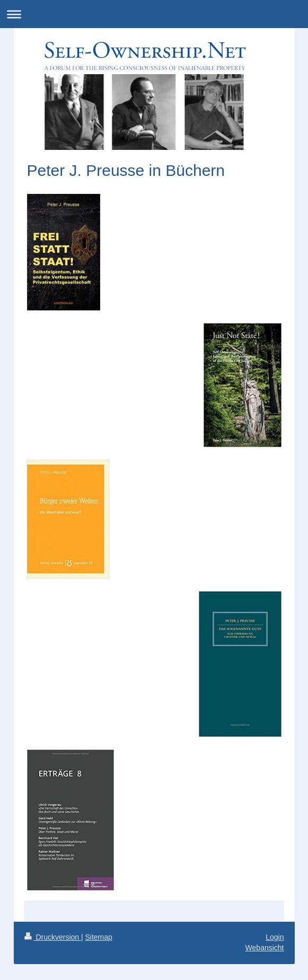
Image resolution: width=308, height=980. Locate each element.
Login (275, 937)
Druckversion (53, 937)
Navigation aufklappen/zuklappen (154, 14)
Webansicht (265, 948)
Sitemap (99, 937)
